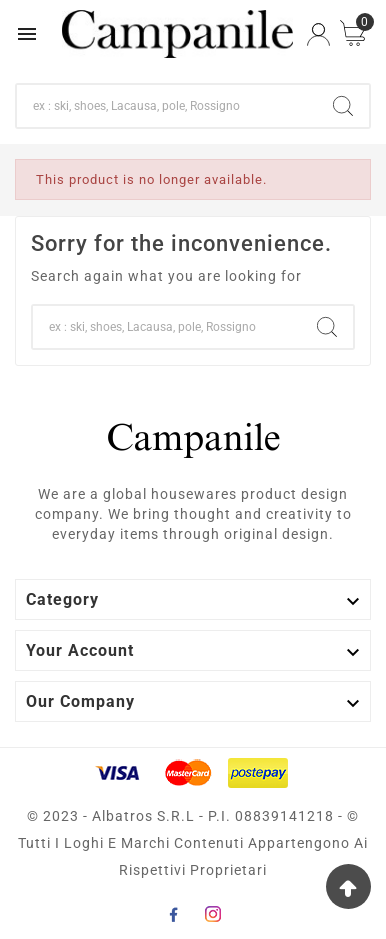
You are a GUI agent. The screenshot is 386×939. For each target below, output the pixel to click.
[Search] (167, 106)
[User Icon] (318, 34)
